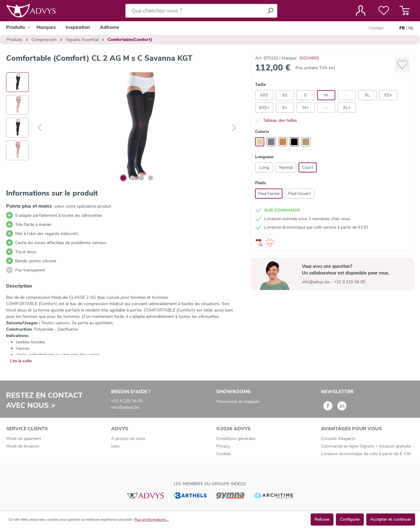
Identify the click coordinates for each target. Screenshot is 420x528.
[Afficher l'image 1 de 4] (123, 178)
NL (411, 28)
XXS (264, 95)
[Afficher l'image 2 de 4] (132, 178)
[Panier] (405, 11)
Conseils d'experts (338, 439)
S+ (285, 108)
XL (367, 95)
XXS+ (264, 108)
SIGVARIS (309, 58)
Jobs (115, 446)
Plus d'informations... (152, 519)
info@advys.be (316, 282)
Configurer (350, 519)
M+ (306, 108)
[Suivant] (234, 128)
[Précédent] (39, 128)
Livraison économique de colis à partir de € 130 (366, 454)
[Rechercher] (270, 11)
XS (285, 95)
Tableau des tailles (276, 120)
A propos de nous (128, 439)
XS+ (388, 95)
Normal (286, 167)
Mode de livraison (23, 446)
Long (264, 167)
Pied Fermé (269, 194)
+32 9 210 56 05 (350, 282)
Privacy (223, 446)
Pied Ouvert (300, 194)
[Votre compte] (361, 11)
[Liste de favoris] (384, 11)
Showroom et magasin (238, 402)
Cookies (224, 454)
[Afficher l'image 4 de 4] (151, 178)
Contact (376, 28)
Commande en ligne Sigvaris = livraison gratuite (366, 446)
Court (308, 167)
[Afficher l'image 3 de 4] (142, 178)
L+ (326, 108)
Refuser (322, 519)
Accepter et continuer (391, 519)
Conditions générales (236, 439)
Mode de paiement (24, 439)
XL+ (347, 108)
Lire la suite (21, 361)
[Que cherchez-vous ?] (195, 11)
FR (402, 28)
